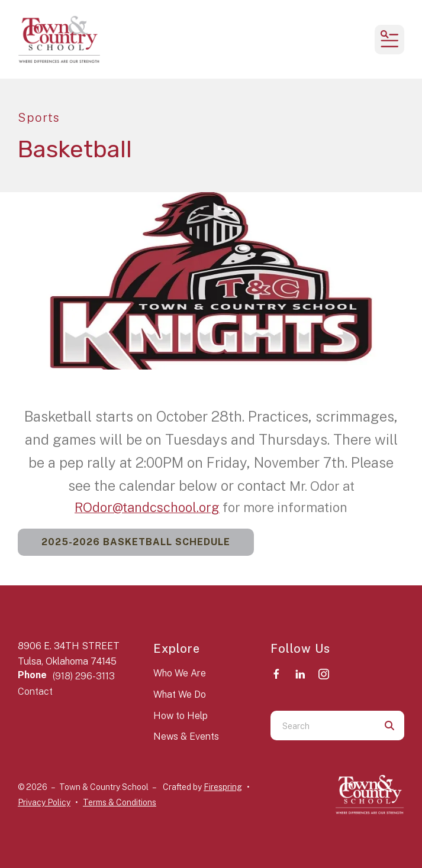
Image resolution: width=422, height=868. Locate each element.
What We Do (180, 694)
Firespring (223, 787)
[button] (389, 40)
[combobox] (323, 726)
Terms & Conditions (120, 802)
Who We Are (180, 673)
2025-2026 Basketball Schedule (136, 542)
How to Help (181, 716)
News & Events (186, 736)
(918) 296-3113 (84, 676)
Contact (35, 692)
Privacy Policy (44, 802)
